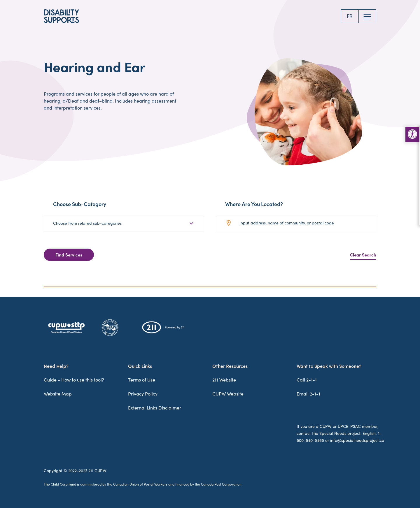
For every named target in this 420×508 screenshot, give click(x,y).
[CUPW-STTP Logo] (66, 334)
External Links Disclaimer (155, 408)
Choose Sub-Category (80, 204)
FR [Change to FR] (350, 16)
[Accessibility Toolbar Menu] (412, 135)
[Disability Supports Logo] (61, 16)
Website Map (58, 394)
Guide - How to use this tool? (74, 380)
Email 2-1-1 (308, 394)
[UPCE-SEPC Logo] (110, 336)
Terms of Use (142, 380)
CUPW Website (228, 394)
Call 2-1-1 (307, 380)
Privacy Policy (143, 394)
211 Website (224, 380)
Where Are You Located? (254, 204)
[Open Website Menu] (367, 16)
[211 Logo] (163, 333)
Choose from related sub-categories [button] (87, 223)
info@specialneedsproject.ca (357, 440)
